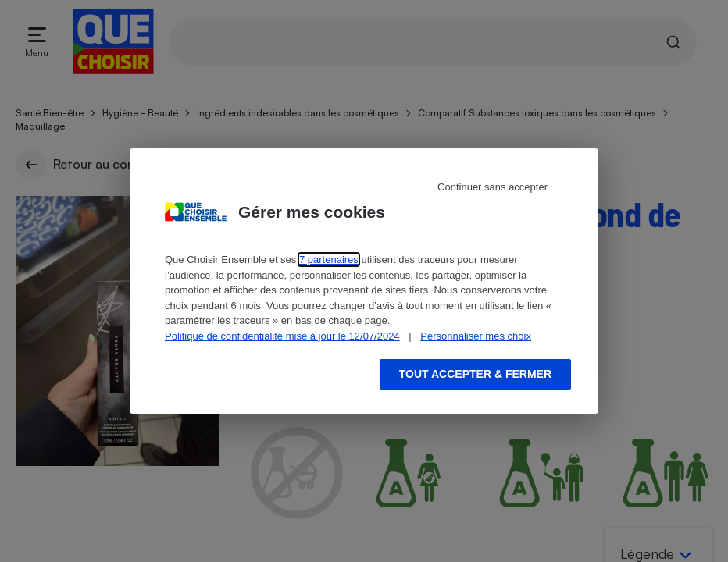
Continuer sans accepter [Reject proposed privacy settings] (492, 187)
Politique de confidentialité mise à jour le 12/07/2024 (282, 336)
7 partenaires (329, 260)
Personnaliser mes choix (476, 336)
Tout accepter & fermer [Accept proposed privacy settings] (475, 374)
